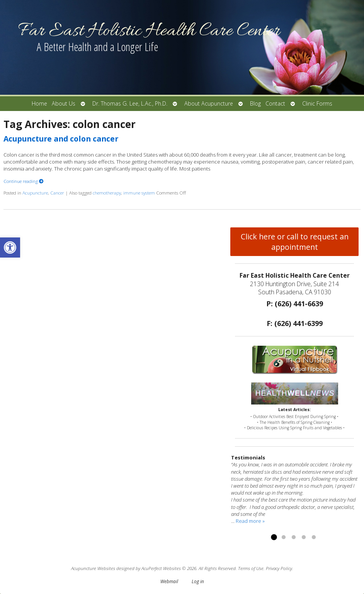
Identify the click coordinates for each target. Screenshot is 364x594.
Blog (255, 103)
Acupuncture (35, 193)
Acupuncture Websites (93, 568)
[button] (10, 247)
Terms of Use (251, 568)
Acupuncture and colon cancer (61, 139)
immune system (139, 193)
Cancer (57, 193)
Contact (275, 103)
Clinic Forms (317, 103)
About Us (64, 103)
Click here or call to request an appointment (295, 242)
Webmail (169, 581)
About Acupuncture (209, 103)
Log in (198, 581)
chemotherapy (107, 193)
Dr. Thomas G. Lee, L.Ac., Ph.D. (130, 103)
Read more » (250, 521)
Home (39, 103)
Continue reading (24, 181)
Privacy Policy (279, 568)
